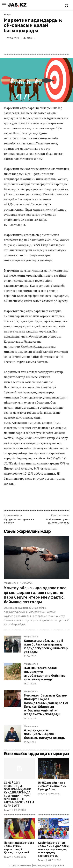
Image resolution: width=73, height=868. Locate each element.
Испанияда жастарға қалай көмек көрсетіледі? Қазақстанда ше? (19, 848)
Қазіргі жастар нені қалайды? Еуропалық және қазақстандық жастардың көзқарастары (53, 849)
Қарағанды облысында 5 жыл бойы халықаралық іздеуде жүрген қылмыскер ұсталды (46, 646)
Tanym (7, 15)
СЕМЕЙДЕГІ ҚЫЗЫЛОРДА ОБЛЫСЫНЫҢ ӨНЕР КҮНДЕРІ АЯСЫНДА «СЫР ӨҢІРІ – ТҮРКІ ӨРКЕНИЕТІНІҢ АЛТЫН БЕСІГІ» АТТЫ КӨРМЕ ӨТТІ (19, 794)
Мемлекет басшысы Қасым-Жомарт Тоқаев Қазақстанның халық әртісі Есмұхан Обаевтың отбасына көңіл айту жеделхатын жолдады (46, 705)
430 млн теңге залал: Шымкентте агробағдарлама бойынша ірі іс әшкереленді (45, 674)
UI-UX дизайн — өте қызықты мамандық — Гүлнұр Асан (53, 786)
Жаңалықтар (11, 583)
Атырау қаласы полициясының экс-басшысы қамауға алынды (45, 734)
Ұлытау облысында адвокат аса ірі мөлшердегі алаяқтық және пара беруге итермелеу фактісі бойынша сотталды (35, 595)
